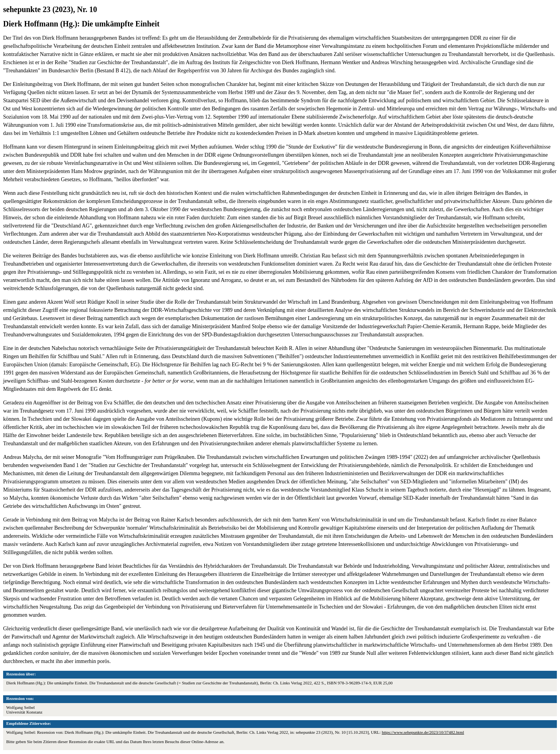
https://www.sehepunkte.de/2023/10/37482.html (423, 732)
